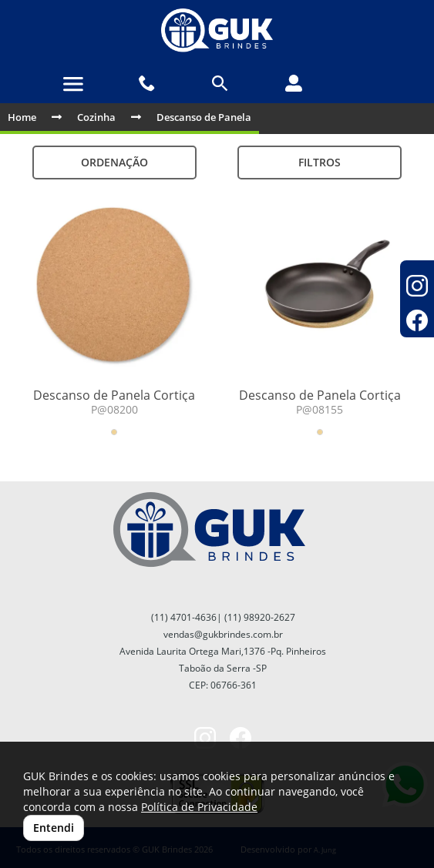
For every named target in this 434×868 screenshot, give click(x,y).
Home (22, 117)
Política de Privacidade (199, 807)
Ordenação (114, 162)
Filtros (320, 162)
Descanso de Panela (204, 117)
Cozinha (96, 117)
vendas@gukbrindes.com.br (223, 634)
